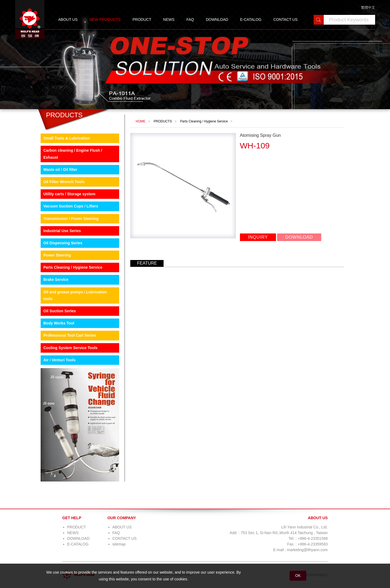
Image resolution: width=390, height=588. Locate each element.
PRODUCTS (163, 121)
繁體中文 (368, 7)
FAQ (190, 20)
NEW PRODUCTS (105, 20)
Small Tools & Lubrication (67, 138)
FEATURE (147, 263)
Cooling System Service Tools (70, 348)
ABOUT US (68, 20)
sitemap (119, 544)
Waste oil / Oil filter (60, 170)
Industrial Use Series (62, 231)
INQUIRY (258, 237)
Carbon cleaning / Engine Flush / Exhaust (73, 154)
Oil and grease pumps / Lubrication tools (75, 295)
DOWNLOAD (217, 20)
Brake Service (56, 280)
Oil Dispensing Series (63, 243)
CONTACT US (285, 20)
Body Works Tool (59, 323)
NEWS (169, 20)
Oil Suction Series (60, 311)
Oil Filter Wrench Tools (64, 182)
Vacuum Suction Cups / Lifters (71, 206)
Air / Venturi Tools (59, 360)
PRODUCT (142, 20)
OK (298, 576)
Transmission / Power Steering (71, 219)
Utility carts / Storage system (69, 194)
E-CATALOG (251, 20)
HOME (141, 121)
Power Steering (57, 255)
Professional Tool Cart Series (70, 335)
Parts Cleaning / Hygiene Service (73, 267)
